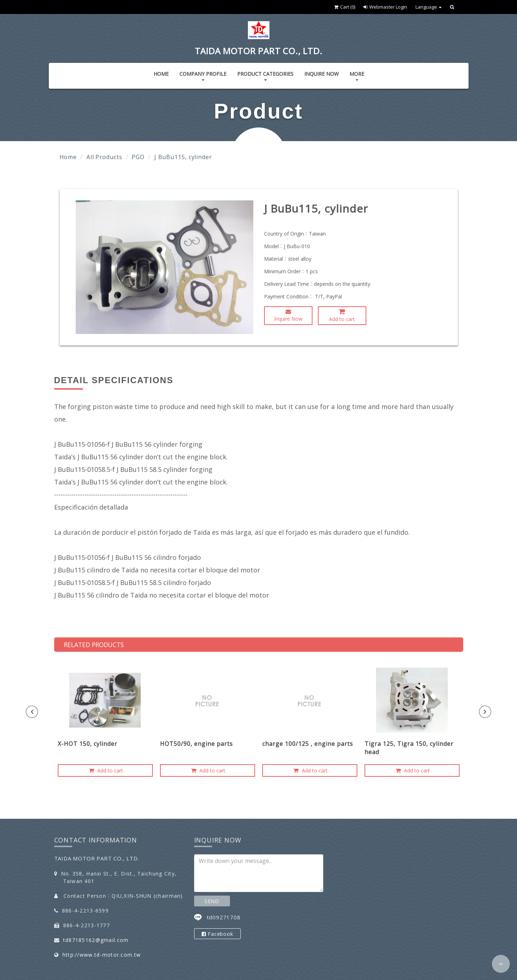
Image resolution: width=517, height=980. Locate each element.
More (357, 76)
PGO (138, 157)
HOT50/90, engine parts (196, 744)
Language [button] (429, 7)
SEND (212, 901)
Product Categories (265, 76)
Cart (345, 7)
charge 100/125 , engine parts (308, 744)
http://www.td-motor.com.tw (102, 955)
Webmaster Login (385, 7)
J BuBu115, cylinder (183, 157)
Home (161, 74)
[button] (501, 964)
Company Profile (203, 76)
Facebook (217, 934)
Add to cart (342, 315)
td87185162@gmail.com (96, 940)
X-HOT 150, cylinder (88, 744)
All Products (104, 157)
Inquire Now (321, 74)
